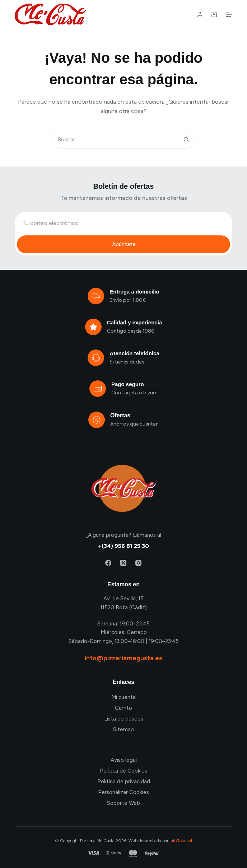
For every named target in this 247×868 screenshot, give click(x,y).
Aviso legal (124, 760)
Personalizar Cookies (124, 792)
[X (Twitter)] (123, 563)
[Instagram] (138, 563)
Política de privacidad (124, 782)
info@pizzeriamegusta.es (124, 658)
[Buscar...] (115, 140)
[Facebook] (108, 563)
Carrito (124, 708)
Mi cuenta (124, 697)
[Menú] (229, 14)
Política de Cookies (124, 771)
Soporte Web (124, 803)
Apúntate (124, 244)
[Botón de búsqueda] (186, 140)
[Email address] (123, 223)
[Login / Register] (200, 15)
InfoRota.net (181, 841)
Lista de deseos (124, 719)
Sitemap (124, 729)
